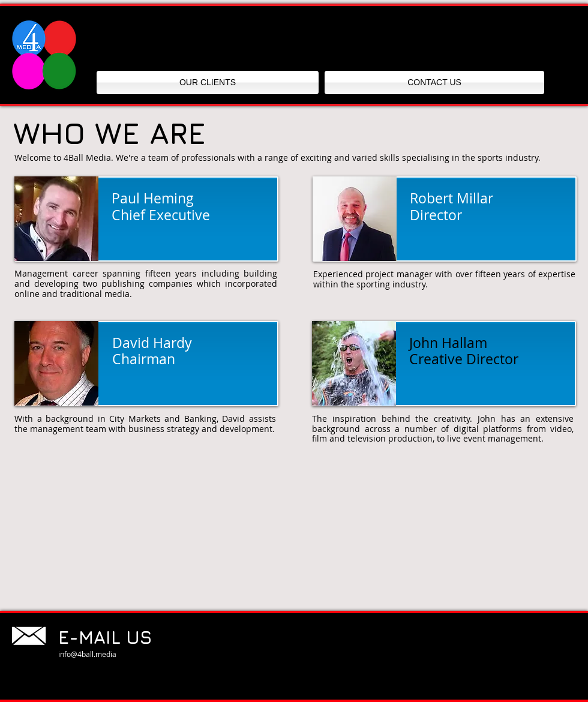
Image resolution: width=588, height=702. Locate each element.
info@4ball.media (87, 654)
